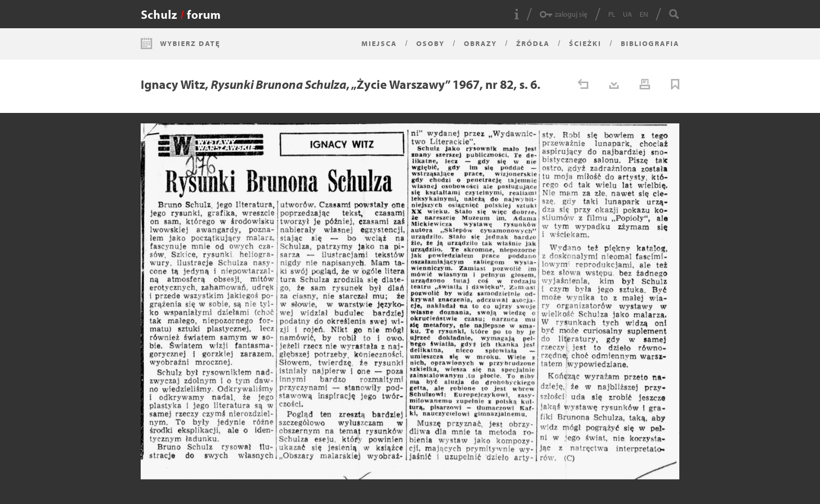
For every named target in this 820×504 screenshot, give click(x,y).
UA (628, 14)
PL (612, 14)
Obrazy (480, 43)
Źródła (533, 43)
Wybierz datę (190, 43)
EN (644, 14)
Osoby (430, 43)
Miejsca (379, 43)
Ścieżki (585, 43)
